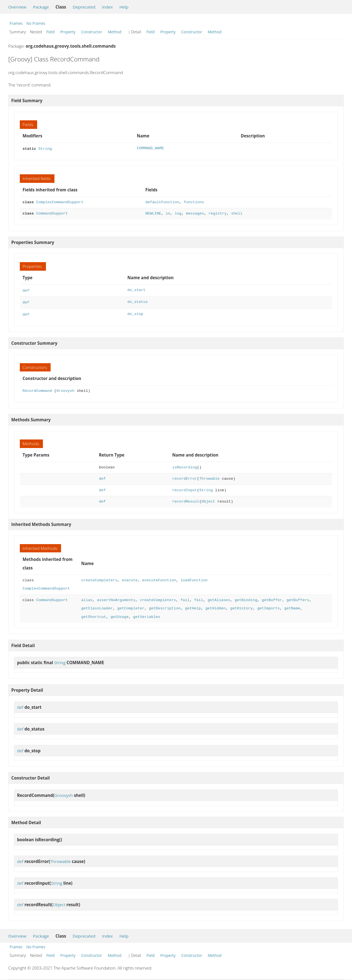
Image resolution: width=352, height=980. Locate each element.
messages (195, 213)
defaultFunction (162, 202)
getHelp (193, 606)
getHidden (215, 606)
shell (237, 213)
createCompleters (99, 578)
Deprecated (84, 7)
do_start (136, 290)
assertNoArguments (116, 598)
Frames (16, 23)
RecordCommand (37, 389)
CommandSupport (52, 213)
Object (208, 499)
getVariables (147, 615)
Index (107, 7)
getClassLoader (97, 606)
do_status (137, 301)
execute (130, 578)
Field (51, 32)
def (26, 290)
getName (292, 606)
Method (115, 32)
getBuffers (298, 598)
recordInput (185, 488)
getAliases (219, 598)
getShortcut (94, 615)
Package (41, 7)
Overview (17, 7)
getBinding (246, 598)
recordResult (186, 499)
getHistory (241, 606)
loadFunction (194, 578)
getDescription (165, 606)
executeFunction (159, 578)
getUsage (120, 615)
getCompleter (131, 606)
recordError (185, 477)
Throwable (210, 477)
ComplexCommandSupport (60, 202)
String (45, 148)
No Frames (36, 23)
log (178, 213)
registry (218, 213)
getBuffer (272, 598)
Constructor (92, 32)
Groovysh (65, 389)
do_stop (135, 312)
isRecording (185, 465)
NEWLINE (153, 213)
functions (194, 202)
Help (124, 7)
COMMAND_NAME (150, 148)
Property (68, 32)
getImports (268, 606)
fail (185, 598)
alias (87, 598)
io (168, 213)
